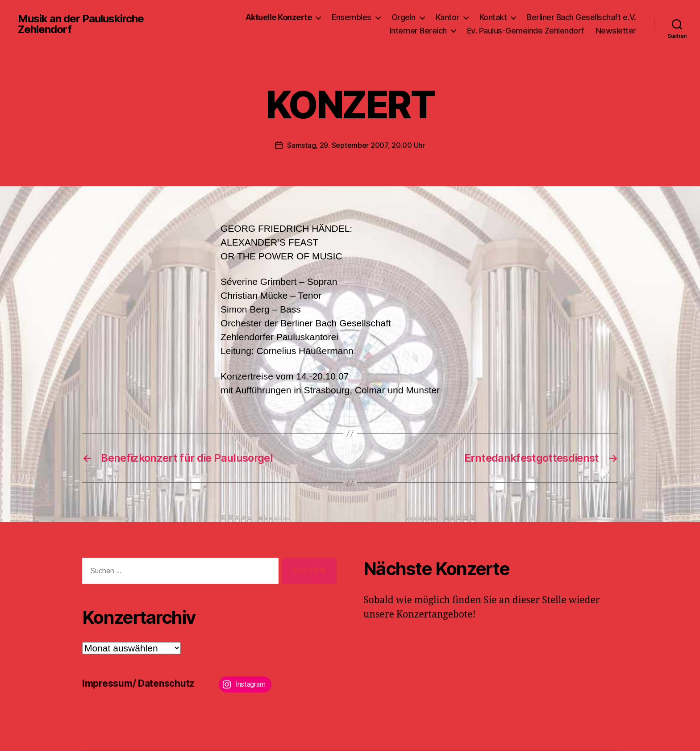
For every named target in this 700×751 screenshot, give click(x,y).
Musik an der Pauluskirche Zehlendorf (81, 24)
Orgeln (404, 17)
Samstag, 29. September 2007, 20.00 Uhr (356, 145)
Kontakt (493, 17)
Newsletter (616, 31)
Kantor (448, 17)
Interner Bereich (418, 31)
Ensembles (352, 17)
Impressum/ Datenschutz (138, 683)
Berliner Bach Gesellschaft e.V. (581, 17)
